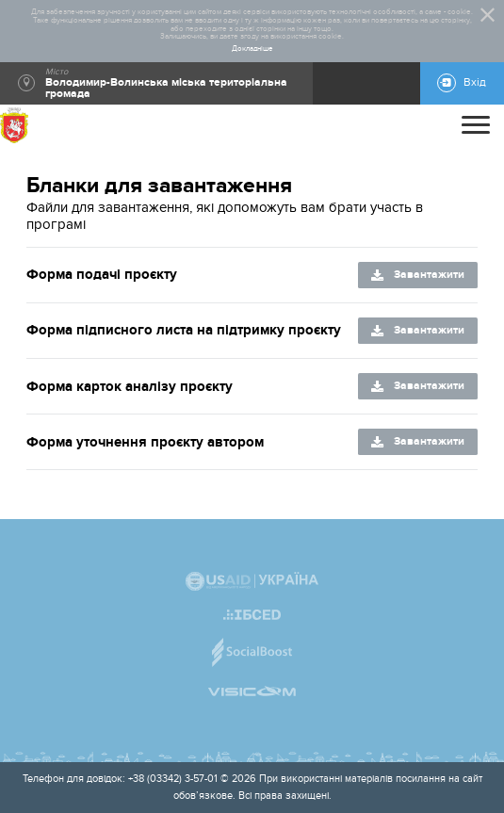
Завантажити (429, 275)
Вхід (475, 82)
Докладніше (252, 49)
